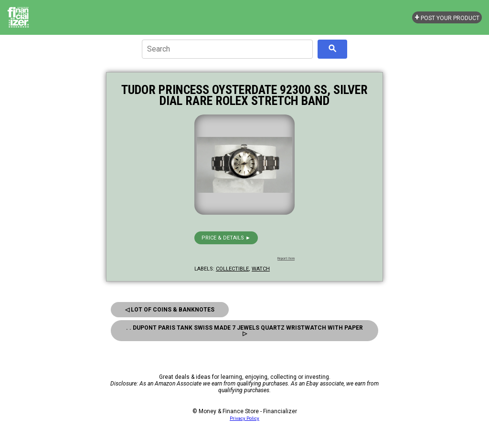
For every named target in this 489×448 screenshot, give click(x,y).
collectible (232, 269)
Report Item (286, 259)
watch (261, 269)
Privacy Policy (244, 418)
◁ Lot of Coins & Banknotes (170, 310)
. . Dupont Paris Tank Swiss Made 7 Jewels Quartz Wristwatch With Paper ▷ (244, 331)
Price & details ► (226, 238)
